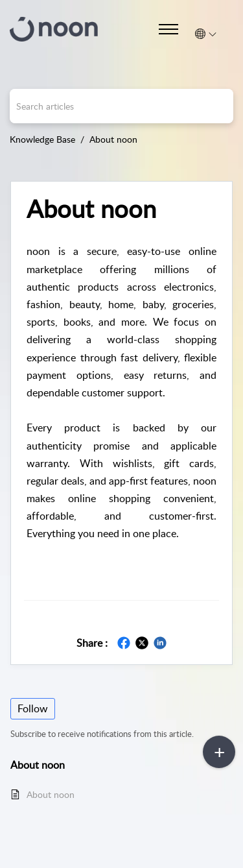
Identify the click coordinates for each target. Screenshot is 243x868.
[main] (121, 512)
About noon (113, 139)
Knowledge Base (42, 139)
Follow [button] (33, 708)
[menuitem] (206, 34)
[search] (121, 106)
